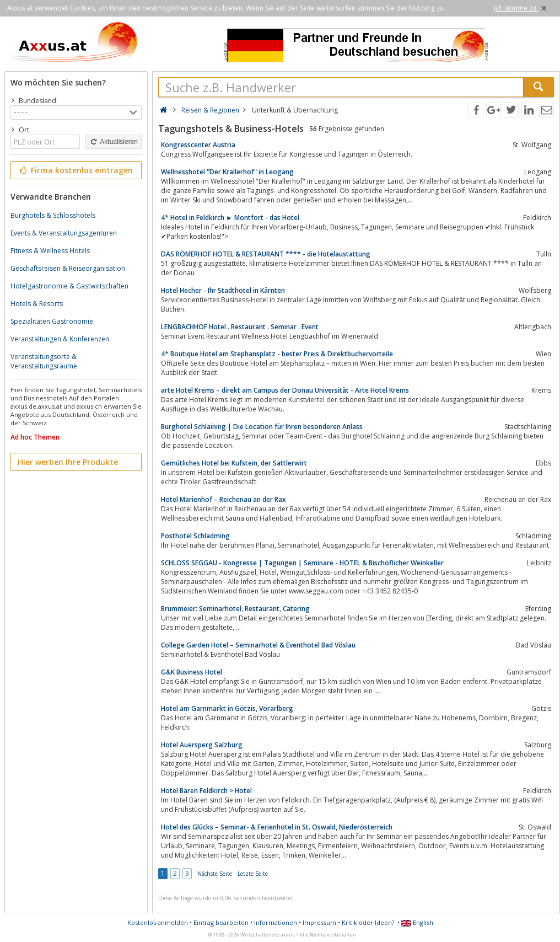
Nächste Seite (215, 874)
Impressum (319, 922)
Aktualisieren (114, 142)
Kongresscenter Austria (198, 145)
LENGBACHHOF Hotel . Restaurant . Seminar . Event (240, 327)
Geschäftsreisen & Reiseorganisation (68, 268)
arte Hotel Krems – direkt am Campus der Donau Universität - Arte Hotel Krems (285, 390)
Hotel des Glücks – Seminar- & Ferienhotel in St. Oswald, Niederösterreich (277, 827)
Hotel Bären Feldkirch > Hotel (206, 791)
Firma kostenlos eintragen (75, 170)
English (417, 922)
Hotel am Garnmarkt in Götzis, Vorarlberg (227, 708)
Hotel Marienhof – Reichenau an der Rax (224, 499)
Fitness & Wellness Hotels (50, 251)
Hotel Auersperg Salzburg (202, 745)
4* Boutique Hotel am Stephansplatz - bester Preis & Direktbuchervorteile (277, 354)
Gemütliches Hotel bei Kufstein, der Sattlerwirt (234, 463)
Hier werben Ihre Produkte (68, 462)
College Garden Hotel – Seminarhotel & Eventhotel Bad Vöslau (258, 645)
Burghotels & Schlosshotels (53, 215)
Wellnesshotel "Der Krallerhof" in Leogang (227, 172)
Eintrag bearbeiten (221, 922)
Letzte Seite (253, 874)
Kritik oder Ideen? (368, 922)
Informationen (276, 922)
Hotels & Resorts (37, 304)
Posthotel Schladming (195, 536)
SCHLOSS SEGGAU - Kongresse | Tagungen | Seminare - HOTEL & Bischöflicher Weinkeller (302, 563)
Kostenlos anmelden (158, 922)
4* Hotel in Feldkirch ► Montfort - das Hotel (230, 218)
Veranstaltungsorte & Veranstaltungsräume (44, 361)
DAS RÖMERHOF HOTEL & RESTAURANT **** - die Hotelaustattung (266, 254)
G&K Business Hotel (192, 672)
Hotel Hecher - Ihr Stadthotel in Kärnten (223, 290)
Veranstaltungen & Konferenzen (60, 339)
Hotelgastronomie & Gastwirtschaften (69, 286)
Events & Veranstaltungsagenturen (64, 233)
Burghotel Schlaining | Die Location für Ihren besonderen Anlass (262, 427)
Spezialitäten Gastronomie (52, 321)
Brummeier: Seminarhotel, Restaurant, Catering (235, 609)
